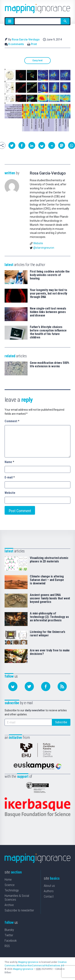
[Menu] (10, 21)
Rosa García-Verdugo (26, 39)
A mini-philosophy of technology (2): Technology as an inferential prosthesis (49, 617)
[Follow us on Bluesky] (13, 686)
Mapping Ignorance (28, 962)
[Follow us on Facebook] (46, 686)
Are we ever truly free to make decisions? (50, 652)
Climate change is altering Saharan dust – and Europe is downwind (47, 580)
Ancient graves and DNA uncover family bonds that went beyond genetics (50, 598)
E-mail (10, 477)
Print (34, 44)
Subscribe (61, 722)
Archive (9, 905)
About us (49, 886)
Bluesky (9, 930)
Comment (12, 421)
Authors (49, 891)
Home (8, 880)
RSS (7, 946)
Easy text (37, 60)
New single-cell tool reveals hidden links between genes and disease (48, 312)
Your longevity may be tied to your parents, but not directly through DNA (49, 294)
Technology (12, 890)
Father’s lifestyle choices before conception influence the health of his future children (48, 332)
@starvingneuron (44, 248)
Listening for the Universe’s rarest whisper (48, 634)
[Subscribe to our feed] (62, 686)
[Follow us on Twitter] (29, 686)
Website (38, 243)
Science (10, 885)
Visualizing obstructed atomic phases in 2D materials (49, 560)
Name (9, 462)
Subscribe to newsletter (19, 910)
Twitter (9, 935)
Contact (49, 897)
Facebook (11, 941)
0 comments (16, 44)
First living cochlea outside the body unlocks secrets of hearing (50, 275)
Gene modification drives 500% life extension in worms (49, 365)
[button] (12, 145)
